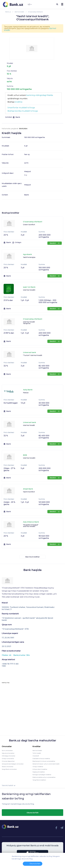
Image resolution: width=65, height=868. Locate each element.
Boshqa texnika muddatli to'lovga (23, 111)
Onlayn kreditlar (38, 767)
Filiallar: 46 (7, 655)
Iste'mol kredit (29, 425)
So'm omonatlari (7, 750)
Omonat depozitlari (8, 761)
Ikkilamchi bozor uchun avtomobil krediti (46, 764)
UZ (30, 4)
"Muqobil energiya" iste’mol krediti (31, 526)
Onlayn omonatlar (8, 758)
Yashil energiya (29, 257)
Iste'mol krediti (29, 290)
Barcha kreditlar (33, 557)
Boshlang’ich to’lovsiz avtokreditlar (44, 761)
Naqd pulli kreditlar (39, 772)
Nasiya (26, 393)
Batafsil (55, 243)
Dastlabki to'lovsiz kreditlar (41, 758)
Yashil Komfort (29, 492)
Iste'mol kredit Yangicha (29, 323)
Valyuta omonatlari (8, 753)
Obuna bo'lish (33, 813)
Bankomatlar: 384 (22, 655)
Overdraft (36, 756)
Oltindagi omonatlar (9, 756)
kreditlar (19, 102)
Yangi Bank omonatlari (9, 769)
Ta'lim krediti (37, 753)
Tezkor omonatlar (8, 767)
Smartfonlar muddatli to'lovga (21, 108)
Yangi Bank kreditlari (39, 780)
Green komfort (29, 225)
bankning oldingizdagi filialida (40, 95)
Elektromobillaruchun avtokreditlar (44, 777)
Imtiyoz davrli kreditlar (40, 769)
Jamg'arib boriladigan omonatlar (13, 764)
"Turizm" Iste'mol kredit (33, 355)
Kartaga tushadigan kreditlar (42, 775)
